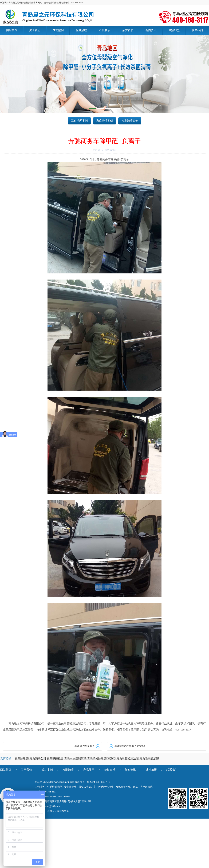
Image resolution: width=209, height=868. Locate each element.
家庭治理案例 (105, 121)
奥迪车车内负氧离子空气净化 (130, 746)
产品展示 (89, 770)
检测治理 (68, 770)
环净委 (112, 758)
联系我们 (172, 770)
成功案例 (47, 770)
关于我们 (26, 770)
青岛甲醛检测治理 (128, 758)
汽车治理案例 (130, 121)
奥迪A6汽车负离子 (84, 746)
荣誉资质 (110, 770)
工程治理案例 (79, 121)
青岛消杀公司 (38, 758)
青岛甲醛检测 (55, 758)
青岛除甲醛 (22, 758)
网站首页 (6, 770)
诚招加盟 (151, 770)
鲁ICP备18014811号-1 (98, 782)
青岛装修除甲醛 (97, 758)
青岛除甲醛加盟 (149, 758)
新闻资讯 (130, 770)
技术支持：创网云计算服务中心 (52, 811)
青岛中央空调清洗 (75, 758)
